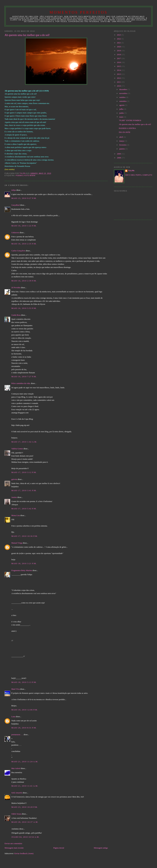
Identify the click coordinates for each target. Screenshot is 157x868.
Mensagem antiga (101, 848)
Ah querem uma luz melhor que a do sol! (135, 124)
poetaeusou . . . (17, 734)
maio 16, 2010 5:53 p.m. (24, 308)
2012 (119, 78)
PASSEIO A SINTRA (127, 128)
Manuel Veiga (17, 543)
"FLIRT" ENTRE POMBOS (130, 120)
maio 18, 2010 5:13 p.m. (24, 682)
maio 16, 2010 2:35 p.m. (24, 244)
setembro (123, 101)
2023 (119, 35)
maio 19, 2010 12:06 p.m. (25, 710)
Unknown (15, 232)
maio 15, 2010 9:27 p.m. (24, 198)
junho (122, 113)
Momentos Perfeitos (78, 12)
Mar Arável (16, 768)
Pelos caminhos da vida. (21, 383)
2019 (119, 51)
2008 (119, 158)
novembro (124, 93)
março (122, 141)
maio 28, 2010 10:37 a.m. (25, 822)
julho (122, 109)
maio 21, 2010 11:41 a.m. (25, 786)
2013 (119, 74)
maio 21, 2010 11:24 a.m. (25, 762)
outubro (123, 97)
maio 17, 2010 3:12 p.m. (24, 472)
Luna (13, 717)
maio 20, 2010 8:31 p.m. (24, 728)
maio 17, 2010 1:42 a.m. (24, 442)
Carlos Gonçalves (18, 251)
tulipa (14, 190)
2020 (119, 47)
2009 (119, 154)
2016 (119, 62)
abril (121, 137)
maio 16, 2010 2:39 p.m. (24, 281)
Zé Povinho (16, 287)
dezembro (123, 89)
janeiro (122, 149)
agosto (122, 105)
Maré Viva (16, 689)
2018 (119, 54)
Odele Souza (16, 814)
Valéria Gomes (17, 449)
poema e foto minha (26, 176)
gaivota (14, 479)
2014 (119, 70)
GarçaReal (16, 205)
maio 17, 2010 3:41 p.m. (24, 490)
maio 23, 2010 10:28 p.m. (25, 807)
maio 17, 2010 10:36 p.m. (25, 536)
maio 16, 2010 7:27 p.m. (24, 377)
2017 (119, 58)
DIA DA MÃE (125, 132)
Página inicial (59, 848)
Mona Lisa (16, 515)
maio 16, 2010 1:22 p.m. (24, 226)
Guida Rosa (16, 315)
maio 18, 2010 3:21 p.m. (24, 563)
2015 (119, 66)
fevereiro (123, 145)
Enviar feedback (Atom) (24, 853)
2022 (119, 39)
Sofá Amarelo (17, 793)
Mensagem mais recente (14, 848)
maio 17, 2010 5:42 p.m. (24, 509)
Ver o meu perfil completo (139, 175)
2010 (119, 86)
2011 (119, 82)
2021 (119, 43)
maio (122, 117)
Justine (14, 497)
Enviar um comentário (13, 843)
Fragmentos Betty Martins (22, 570)
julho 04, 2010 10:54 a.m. (25, 837)
